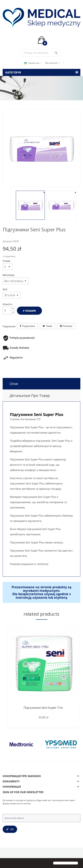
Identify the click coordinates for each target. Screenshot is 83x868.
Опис (14, 384)
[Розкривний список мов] (32, 63)
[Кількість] (7, 310)
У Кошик (29, 311)
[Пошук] (40, 53)
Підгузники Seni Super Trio (43, 708)
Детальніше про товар (30, 396)
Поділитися (28, 326)
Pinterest (68, 326)
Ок (12, 829)
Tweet (49, 326)
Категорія (13, 72)
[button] (6, 863)
